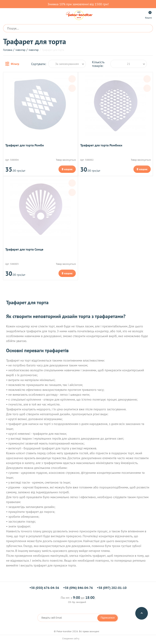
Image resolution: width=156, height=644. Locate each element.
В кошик (67, 169)
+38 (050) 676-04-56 (44, 588)
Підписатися (108, 618)
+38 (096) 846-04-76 (78, 588)
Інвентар (20, 50)
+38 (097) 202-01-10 (112, 588)
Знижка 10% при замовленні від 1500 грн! (78, 4)
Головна (8, 50)
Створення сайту (78, 638)
